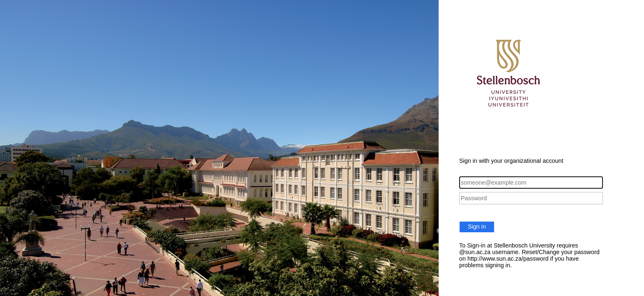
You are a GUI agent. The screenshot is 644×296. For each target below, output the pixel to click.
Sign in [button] (477, 227)
